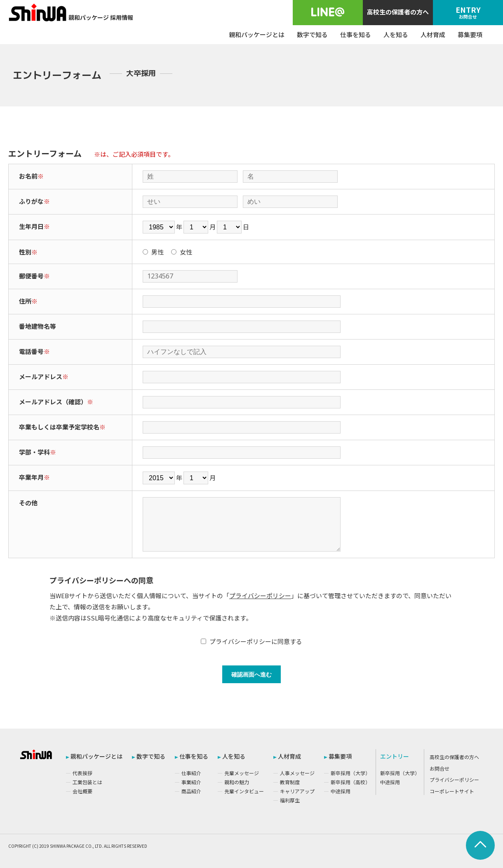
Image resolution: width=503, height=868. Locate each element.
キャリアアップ (297, 791)
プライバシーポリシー (260, 596)
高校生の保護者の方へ (398, 12)
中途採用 (341, 791)
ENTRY (468, 12)
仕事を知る (356, 34)
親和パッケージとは (257, 34)
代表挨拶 (82, 773)
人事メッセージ (297, 773)
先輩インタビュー (244, 791)
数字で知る (312, 34)
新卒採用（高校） (350, 782)
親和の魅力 (237, 782)
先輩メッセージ (242, 773)
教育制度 (290, 782)
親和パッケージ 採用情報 (71, 12)
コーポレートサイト (452, 791)
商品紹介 (191, 791)
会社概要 (82, 791)
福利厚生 (290, 800)
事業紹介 (191, 782)
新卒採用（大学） (350, 773)
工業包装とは (87, 782)
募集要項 (470, 34)
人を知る (396, 34)
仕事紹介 (191, 773)
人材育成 (433, 34)
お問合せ (440, 768)
